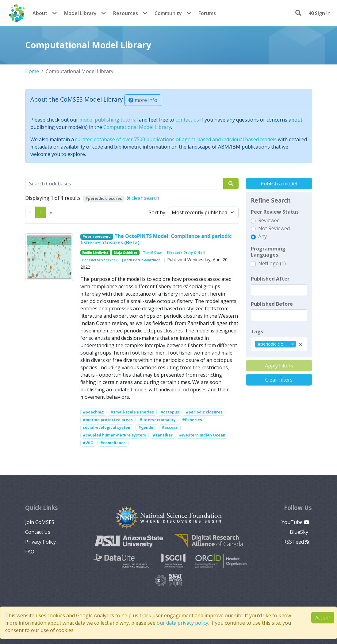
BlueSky (300, 532)
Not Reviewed (274, 228)
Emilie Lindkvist (95, 253)
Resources (126, 13)
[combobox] (279, 344)
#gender (147, 427)
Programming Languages (268, 252)
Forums (207, 13)
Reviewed (269, 220)
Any (262, 236)
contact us (187, 120)
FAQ (30, 552)
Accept (323, 618)
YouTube (295, 522)
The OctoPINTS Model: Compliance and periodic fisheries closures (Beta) (156, 239)
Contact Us (38, 532)
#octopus (170, 412)
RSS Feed (296, 542)
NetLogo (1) (272, 263)
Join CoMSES (40, 522)
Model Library (80, 13)
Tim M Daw (152, 253)
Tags (257, 332)
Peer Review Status (275, 212)
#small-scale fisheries (132, 412)
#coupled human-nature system (114, 435)
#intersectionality (158, 420)
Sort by (157, 212)
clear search (143, 198)
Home (32, 71)
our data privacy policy (182, 623)
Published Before (272, 304)
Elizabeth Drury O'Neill (186, 253)
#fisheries (192, 420)
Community (168, 13)
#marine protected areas (108, 420)
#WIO (88, 443)
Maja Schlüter (126, 253)
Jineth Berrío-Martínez (141, 260)
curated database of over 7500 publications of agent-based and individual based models (176, 139)
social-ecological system (107, 427)
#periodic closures (204, 412)
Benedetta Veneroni (99, 260)
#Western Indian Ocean (202, 435)
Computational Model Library (137, 127)
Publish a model (279, 184)
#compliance (113, 443)
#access (170, 427)
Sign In (320, 13)
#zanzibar (163, 435)
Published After (270, 279)
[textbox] (279, 290)
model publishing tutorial (109, 120)
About (40, 13)
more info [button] (143, 100)
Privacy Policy (40, 542)
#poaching (93, 412)
